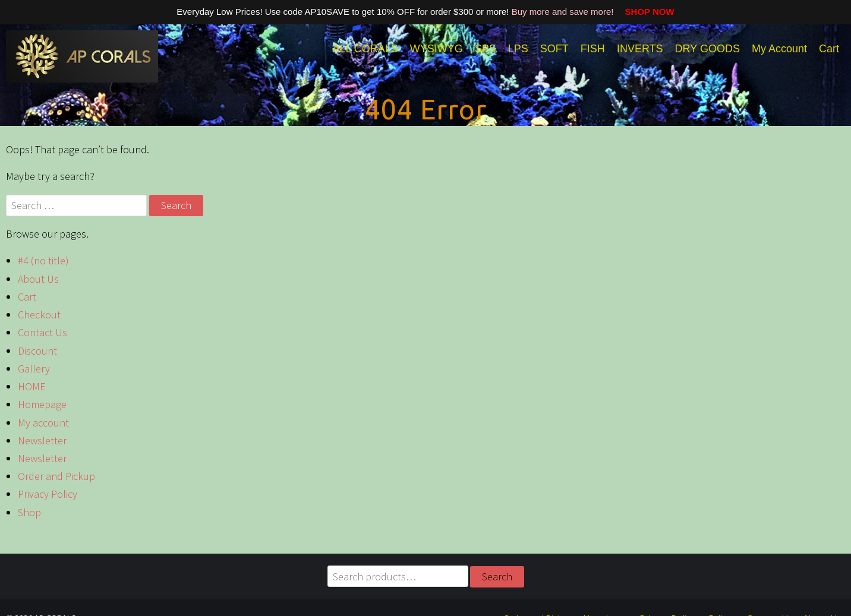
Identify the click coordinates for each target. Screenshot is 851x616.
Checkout (39, 315)
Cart (829, 49)
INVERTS (640, 49)
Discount (37, 351)
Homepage (42, 404)
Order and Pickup (56, 476)
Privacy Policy (48, 494)
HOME (32, 386)
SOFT (554, 49)
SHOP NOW (645, 12)
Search (497, 576)
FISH (593, 49)
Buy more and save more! (564, 12)
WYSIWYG (436, 49)
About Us (38, 279)
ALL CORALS (365, 49)
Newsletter (42, 440)
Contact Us (42, 332)
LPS (518, 49)
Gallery (34, 369)
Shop (29, 512)
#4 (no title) (43, 260)
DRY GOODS (707, 49)
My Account (779, 49)
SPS (486, 49)
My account (43, 423)
